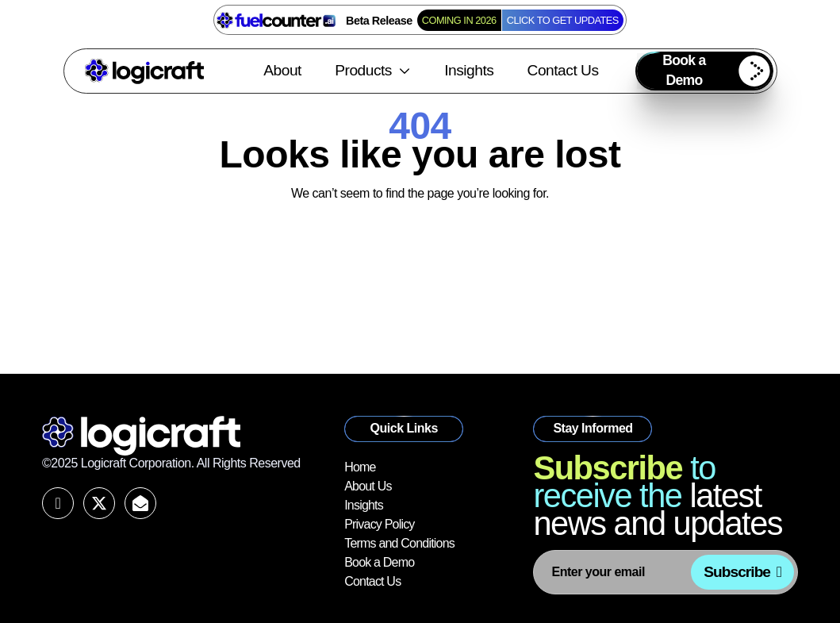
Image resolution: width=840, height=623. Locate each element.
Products (373, 70)
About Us (368, 486)
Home (360, 467)
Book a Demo (379, 562)
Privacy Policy (379, 524)
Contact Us (563, 70)
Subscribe (737, 572)
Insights (469, 70)
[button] (704, 71)
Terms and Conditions (399, 543)
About (282, 70)
